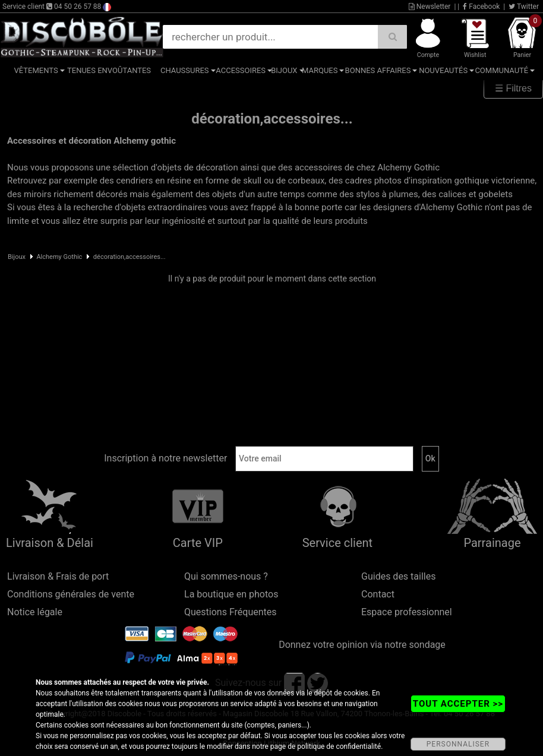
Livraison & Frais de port (58, 576)
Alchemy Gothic (59, 257)
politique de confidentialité (339, 746)
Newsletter (430, 7)
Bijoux (284, 70)
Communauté (501, 70)
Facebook (481, 7)
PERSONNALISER (458, 744)
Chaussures (185, 70)
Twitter (524, 7)
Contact (378, 594)
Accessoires (241, 70)
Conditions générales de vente (71, 594)
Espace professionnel (407, 612)
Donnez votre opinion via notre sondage (362, 645)
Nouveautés (443, 70)
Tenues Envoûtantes (109, 70)
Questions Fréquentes (231, 612)
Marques (320, 70)
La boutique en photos (231, 594)
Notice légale (35, 612)
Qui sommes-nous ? (226, 576)
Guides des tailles (398, 576)
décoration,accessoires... (130, 257)
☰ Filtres (513, 88)
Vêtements (36, 70)
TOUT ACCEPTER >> (458, 704)
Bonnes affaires (378, 70)
